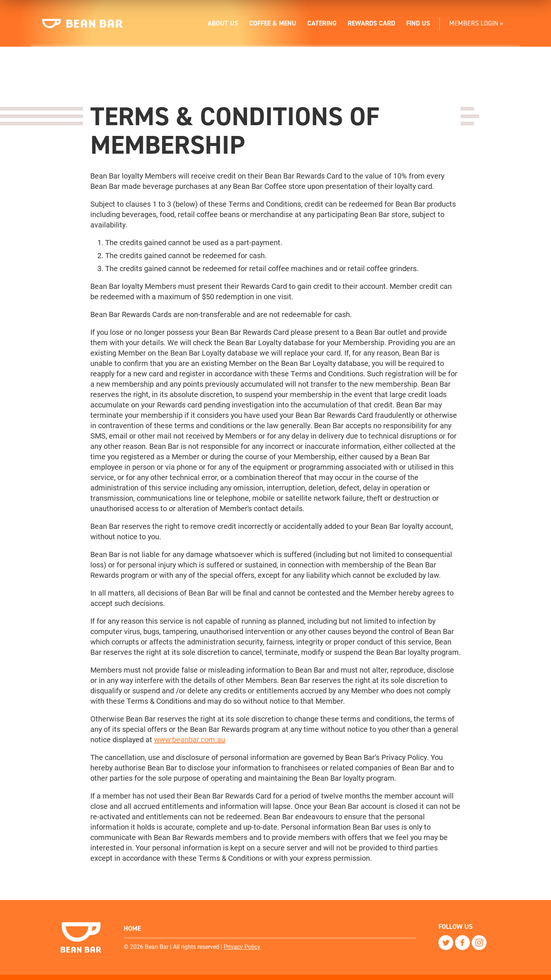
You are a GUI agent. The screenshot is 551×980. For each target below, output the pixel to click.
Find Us (418, 23)
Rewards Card (371, 23)
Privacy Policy (242, 946)
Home (132, 929)
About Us (223, 23)
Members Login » (476, 23)
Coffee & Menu (273, 23)
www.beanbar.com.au (190, 740)
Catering (322, 23)
